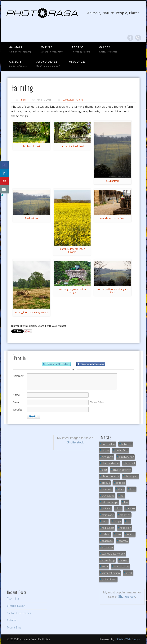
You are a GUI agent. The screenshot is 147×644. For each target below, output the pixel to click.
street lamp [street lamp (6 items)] (108, 560)
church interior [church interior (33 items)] (110, 476)
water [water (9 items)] (105, 566)
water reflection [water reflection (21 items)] (111, 573)
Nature (79, 100)
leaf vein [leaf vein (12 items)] (107, 508)
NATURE (52, 49)
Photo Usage (48, 64)
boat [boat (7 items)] (104, 470)
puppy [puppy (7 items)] (117, 521)
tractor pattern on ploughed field (113, 291)
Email (16, 402)
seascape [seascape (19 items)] (107, 541)
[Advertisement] (27, 454)
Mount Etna (14, 627)
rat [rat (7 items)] (128, 521)
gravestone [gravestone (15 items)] (108, 496)
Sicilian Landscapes (19, 613)
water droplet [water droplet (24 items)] (122, 566)
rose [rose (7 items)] (118, 534)
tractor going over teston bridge (72, 291)
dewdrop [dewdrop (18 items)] (107, 489)
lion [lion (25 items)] (119, 508)
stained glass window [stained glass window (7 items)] (114, 554)
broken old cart (32, 146)
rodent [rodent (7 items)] (106, 534)
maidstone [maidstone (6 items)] (108, 515)
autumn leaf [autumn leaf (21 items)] (109, 444)
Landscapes (69, 100)
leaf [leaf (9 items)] (126, 502)
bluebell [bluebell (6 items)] (130, 463)
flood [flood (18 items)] (133, 489)
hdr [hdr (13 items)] (122, 496)
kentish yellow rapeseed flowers (72, 250)
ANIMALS (20, 49)
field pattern (113, 181)
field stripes (31, 218)
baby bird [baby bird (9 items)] (127, 444)
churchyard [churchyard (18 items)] (132, 476)
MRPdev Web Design (127, 639)
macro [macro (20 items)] (131, 508)
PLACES (108, 49)
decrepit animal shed (72, 146)
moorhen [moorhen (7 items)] (125, 515)
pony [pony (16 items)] (105, 521)
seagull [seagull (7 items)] (131, 534)
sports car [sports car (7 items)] (107, 547)
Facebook (130, 38)
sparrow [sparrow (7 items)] (123, 541)
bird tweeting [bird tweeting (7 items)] (126, 457)
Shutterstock (75, 442)
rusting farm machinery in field (32, 313)
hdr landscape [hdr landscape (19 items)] (110, 502)
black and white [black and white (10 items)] (111, 463)
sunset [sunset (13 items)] (124, 560)
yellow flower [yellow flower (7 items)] (109, 579)
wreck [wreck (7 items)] (129, 573)
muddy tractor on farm (113, 218)
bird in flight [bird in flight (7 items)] (122, 450)
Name (16, 395)
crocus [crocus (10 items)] (106, 483)
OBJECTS (18, 64)
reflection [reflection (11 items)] (126, 528)
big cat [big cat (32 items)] (105, 450)
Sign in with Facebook (91, 364)
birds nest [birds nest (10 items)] (107, 457)
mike (23, 100)
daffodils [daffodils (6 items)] (120, 483)
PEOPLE (81, 49)
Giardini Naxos (16, 606)
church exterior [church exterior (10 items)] (122, 470)
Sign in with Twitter (56, 364)
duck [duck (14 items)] (121, 489)
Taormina (13, 599)
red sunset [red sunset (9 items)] (108, 528)
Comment (18, 376)
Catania (12, 620)
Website (17, 410)
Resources (77, 61)
